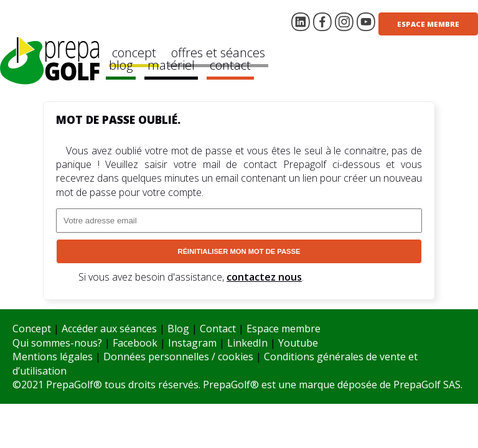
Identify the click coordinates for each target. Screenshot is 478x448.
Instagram (192, 343)
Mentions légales (53, 357)
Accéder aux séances (109, 329)
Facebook (135, 343)
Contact (218, 329)
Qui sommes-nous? (57, 343)
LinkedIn (247, 343)
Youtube (298, 343)
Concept (32, 329)
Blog (178, 329)
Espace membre (428, 24)
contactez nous (264, 277)
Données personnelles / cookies (178, 357)
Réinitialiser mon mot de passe (239, 251)
